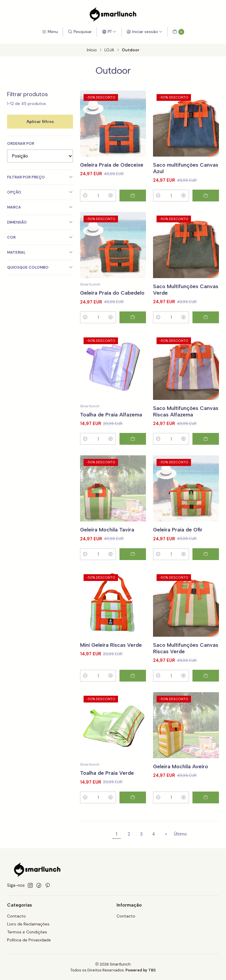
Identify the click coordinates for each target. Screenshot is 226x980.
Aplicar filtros (40, 122)
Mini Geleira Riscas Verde (111, 652)
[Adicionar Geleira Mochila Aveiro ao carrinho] (206, 805)
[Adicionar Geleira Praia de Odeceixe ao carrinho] (133, 196)
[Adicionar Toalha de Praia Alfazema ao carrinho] (133, 446)
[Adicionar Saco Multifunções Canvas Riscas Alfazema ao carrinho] (206, 446)
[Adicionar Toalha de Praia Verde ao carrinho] (133, 805)
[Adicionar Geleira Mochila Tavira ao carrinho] (133, 561)
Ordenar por (21, 144)
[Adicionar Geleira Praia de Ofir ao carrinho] (206, 561)
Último (180, 834)
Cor (40, 237)
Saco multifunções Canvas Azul (186, 168)
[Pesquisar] (80, 32)
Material (40, 252)
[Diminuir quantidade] (85, 196)
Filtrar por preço (40, 177)
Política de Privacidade (29, 940)
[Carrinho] (178, 32)
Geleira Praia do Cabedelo (112, 300)
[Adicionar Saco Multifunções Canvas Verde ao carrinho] (206, 324)
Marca (40, 207)
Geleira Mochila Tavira (107, 537)
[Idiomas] (109, 32)
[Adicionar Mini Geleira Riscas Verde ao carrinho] (133, 683)
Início (92, 50)
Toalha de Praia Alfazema (111, 422)
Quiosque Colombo (40, 267)
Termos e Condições (27, 932)
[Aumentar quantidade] (111, 196)
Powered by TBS (141, 970)
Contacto (16, 916)
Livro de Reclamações (28, 924)
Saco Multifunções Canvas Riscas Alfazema (186, 418)
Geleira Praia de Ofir (178, 537)
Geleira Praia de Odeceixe (112, 165)
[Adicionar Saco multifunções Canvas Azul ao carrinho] (206, 196)
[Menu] (50, 32)
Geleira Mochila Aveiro (181, 773)
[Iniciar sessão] (144, 32)
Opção (40, 192)
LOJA (109, 50)
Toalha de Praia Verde (107, 780)
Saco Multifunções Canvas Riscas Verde (186, 655)
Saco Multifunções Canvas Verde (186, 297)
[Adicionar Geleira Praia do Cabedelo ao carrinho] (133, 324)
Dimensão (40, 222)
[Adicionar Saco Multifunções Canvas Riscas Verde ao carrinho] (206, 683)
